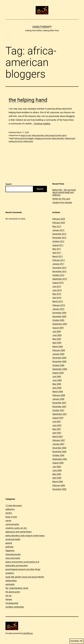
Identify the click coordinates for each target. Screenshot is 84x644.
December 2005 (59, 489)
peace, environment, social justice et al (22, 562)
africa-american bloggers (25, 138)
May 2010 (57, 294)
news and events (13, 558)
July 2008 (57, 377)
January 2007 (58, 444)
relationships (11, 581)
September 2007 (60, 414)
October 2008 (58, 365)
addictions (10, 509)
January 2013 (58, 230)
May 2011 (57, 249)
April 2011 (57, 253)
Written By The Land (61, 199)
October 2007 (58, 410)
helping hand (70, 138)
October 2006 (58, 455)
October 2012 (58, 241)
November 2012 (59, 238)
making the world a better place (21, 141)
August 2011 (58, 245)
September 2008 (60, 369)
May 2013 (57, 226)
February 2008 (59, 395)
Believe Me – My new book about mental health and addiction (64, 192)
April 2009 (57, 343)
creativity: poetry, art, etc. (16, 528)
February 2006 (59, 485)
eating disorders (58, 138)
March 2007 (58, 437)
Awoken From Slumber (62, 202)
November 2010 (59, 271)
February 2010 (59, 305)
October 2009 (58, 320)
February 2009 (59, 350)
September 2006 (60, 459)
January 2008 (58, 399)
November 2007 (59, 407)
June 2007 (57, 425)
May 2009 (57, 339)
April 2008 (57, 388)
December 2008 (59, 358)
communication (12, 524)
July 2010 (57, 286)
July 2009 (57, 331)
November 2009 (59, 316)
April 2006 (57, 478)
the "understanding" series (17, 588)
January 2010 (58, 309)
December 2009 (59, 313)
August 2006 (58, 463)
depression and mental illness (18, 532)
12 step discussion (14, 506)
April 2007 (57, 433)
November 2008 (59, 361)
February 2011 (59, 260)
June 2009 (57, 335)
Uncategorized (12, 603)
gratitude (9, 547)
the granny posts (13, 592)
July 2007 (57, 422)
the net (8, 596)
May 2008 (57, 384)
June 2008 (57, 380)
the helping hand (28, 100)
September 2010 (60, 279)
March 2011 (58, 256)
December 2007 (59, 403)
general (9, 543)
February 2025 (59, 219)
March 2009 (58, 347)
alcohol (9, 513)
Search (9, 184)
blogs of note (26, 135)
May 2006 (57, 474)
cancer (8, 521)
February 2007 (59, 440)
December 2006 (59, 448)
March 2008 (58, 392)
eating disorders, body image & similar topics (49, 135)
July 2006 (57, 467)
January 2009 (58, 354)
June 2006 (57, 470)
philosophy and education (17, 566)
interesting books (13, 554)
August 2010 (58, 283)
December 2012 (59, 234)
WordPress (28, 633)
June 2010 (57, 290)
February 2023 (59, 223)
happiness (10, 551)
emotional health (13, 539)
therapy (9, 599)
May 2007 (57, 429)
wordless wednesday (15, 607)
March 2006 (58, 482)
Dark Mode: (76, 641)
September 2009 (60, 324)
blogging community (43, 138)
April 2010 (57, 298)
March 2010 (58, 301)
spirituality (10, 584)
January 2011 (58, 264)
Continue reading (42, 124)
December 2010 (59, 268)
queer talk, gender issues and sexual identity (25, 577)
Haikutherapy (42, 27)
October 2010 (58, 275)
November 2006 (59, 452)
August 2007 (58, 418)
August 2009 (58, 328)
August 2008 (58, 373)
